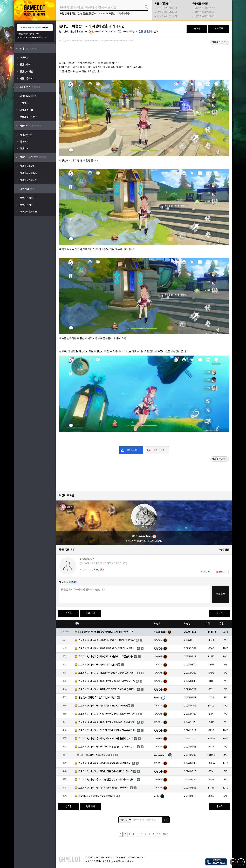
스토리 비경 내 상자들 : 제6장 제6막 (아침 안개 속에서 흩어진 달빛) (107, 648)
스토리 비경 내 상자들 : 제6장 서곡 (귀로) (98, 665)
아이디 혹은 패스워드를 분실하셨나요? (33, 38)
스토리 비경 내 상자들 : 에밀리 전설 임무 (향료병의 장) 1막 (106, 772)
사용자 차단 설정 (220, 42)
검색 (166, 820)
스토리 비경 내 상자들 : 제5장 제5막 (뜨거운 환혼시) (103, 706)
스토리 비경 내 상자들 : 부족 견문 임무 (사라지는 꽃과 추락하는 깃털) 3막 (107, 722)
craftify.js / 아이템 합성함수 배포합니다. (98, 796)
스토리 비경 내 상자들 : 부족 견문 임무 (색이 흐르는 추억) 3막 (107, 714)
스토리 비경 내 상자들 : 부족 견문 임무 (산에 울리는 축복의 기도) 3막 (107, 730)
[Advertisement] (144, 52)
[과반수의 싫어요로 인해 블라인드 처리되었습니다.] (103, 563)
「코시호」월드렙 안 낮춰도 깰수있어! (93, 755)
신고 (156, 32)
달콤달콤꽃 (124, 14)
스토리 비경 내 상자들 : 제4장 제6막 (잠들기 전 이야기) (104, 788)
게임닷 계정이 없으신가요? (29, 34)
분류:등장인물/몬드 (87, 14)
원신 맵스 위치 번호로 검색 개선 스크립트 (97, 698)
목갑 (74, 14)
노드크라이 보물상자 (108, 14)
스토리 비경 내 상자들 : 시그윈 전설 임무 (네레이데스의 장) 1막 (107, 780)
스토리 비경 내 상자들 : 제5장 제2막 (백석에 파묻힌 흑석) (105, 763)
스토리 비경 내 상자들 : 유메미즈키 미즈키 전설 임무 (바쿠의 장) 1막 (107, 689)
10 (159, 834)
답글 (96, 570)
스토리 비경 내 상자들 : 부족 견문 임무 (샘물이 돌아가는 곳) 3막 (107, 747)
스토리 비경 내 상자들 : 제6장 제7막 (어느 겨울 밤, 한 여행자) (107, 640)
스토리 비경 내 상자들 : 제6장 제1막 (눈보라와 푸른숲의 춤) (106, 657)
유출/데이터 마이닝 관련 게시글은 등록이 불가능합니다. (108, 632)
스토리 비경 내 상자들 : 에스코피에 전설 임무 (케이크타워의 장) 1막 (107, 673)
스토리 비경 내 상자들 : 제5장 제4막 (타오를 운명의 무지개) (106, 739)
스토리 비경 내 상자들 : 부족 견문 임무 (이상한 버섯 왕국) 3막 (107, 681)
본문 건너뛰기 (145, 32)
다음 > (165, 834)
